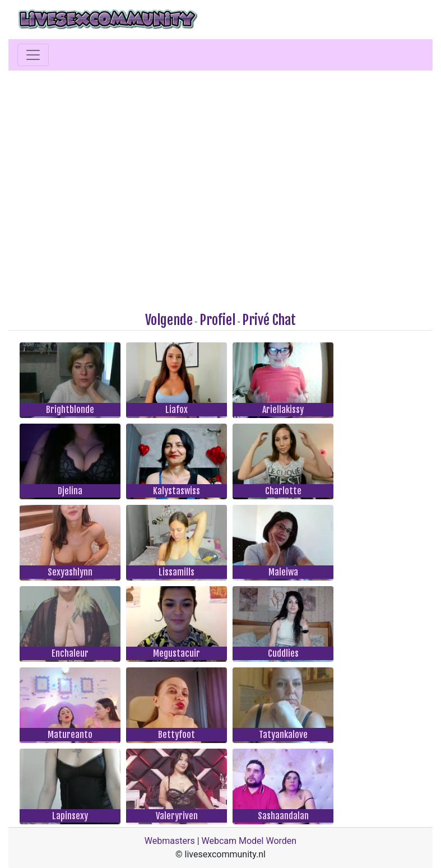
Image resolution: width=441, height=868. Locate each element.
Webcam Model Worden (249, 841)
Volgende (169, 320)
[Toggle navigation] (33, 55)
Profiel (217, 320)
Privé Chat (269, 320)
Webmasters (170, 841)
